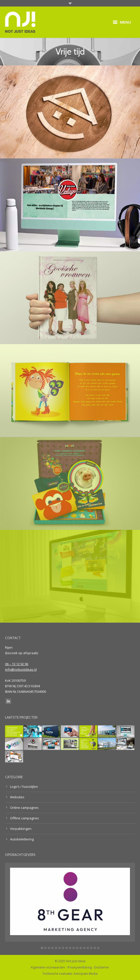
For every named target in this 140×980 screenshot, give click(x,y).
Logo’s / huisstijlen (24, 787)
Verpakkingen (21, 829)
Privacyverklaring (80, 967)
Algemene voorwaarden (48, 967)
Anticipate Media (86, 974)
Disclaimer (102, 967)
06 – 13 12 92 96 (17, 664)
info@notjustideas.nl (21, 669)
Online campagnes (24, 808)
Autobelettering (22, 839)
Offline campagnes (25, 818)
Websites (17, 797)
